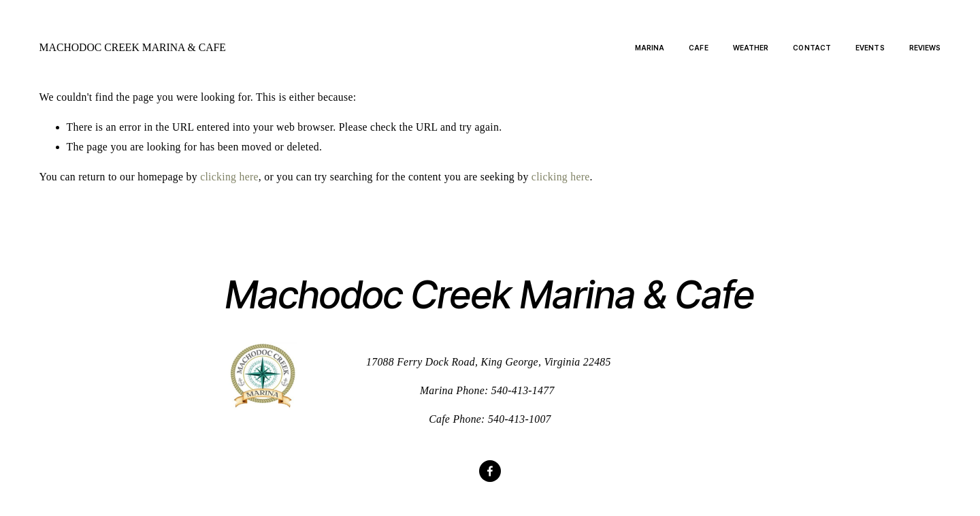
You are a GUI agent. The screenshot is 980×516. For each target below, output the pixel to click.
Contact (812, 48)
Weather (751, 48)
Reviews (925, 48)
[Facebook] (490, 471)
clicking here (229, 177)
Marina (650, 48)
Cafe (698, 48)
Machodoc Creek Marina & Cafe (133, 47)
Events (870, 48)
